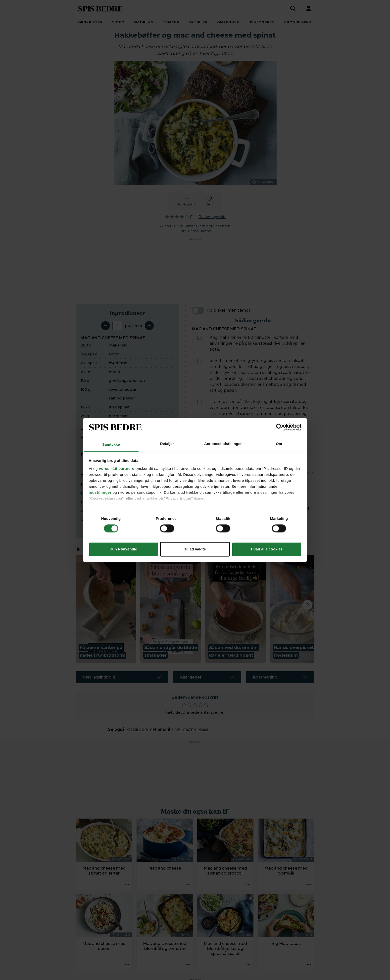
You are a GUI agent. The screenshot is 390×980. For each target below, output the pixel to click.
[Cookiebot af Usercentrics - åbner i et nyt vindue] (280, 427)
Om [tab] (279, 444)
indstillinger (100, 492)
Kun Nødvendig (123, 549)
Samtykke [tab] (111, 444)
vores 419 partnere (117, 468)
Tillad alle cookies (266, 549)
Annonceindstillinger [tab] (223, 444)
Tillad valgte (195, 549)
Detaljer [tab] (167, 444)
